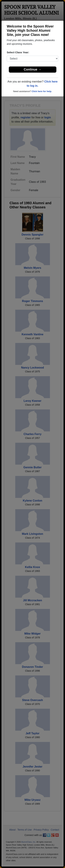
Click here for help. (42, 91)
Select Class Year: (18, 52)
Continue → (32, 69)
